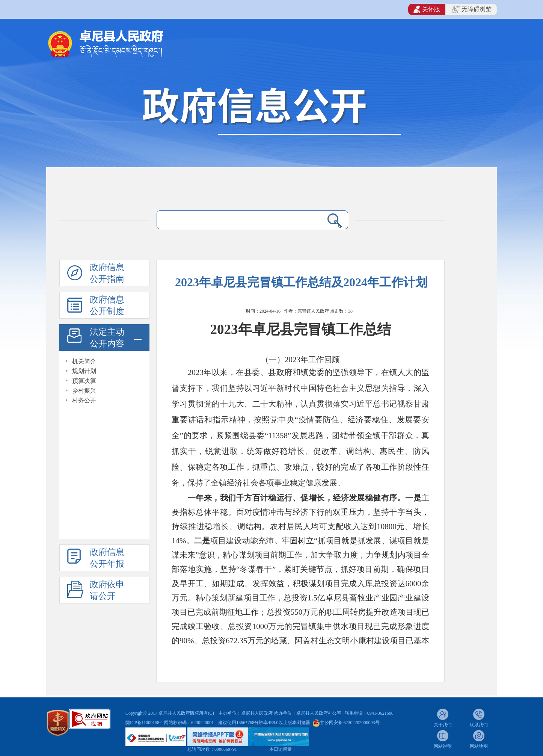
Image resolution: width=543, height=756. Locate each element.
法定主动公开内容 (107, 338)
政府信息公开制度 (107, 305)
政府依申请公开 (107, 590)
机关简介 (84, 361)
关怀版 (427, 9)
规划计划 (84, 371)
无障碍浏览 (472, 9)
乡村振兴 (84, 391)
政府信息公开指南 (107, 273)
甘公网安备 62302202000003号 (350, 723)
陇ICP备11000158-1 (145, 723)
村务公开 (84, 400)
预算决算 (84, 381)
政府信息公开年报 (107, 558)
